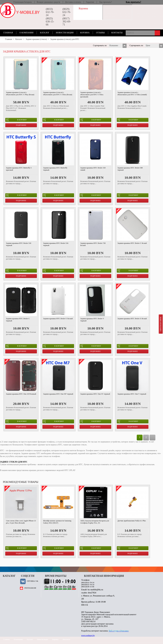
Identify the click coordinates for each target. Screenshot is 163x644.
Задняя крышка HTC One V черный (132, 394)
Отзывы (100, 33)
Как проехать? (106, 2)
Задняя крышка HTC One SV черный (95, 394)
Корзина (85, 33)
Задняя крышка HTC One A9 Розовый (21, 394)
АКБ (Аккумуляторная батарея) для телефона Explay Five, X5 (95, 522)
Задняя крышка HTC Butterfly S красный (19, 169)
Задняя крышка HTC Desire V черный (92, 320)
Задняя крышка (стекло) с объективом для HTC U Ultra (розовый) (92, 95)
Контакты (117, 33)
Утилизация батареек (22, 2)
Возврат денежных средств (48, 2)
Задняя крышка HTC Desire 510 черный (19, 244)
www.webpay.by (88, 635)
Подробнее (21, 125)
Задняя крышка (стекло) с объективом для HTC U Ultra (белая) (58, 94)
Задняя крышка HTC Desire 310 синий (93, 169)
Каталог (45, 33)
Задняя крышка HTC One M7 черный (58, 394)
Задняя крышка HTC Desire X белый (132, 319)
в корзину (16, 120)
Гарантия (90, 2)
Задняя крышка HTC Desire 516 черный (56, 244)
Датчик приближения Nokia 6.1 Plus (132, 521)
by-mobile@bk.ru (95, 590)
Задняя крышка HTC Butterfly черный (55, 169)
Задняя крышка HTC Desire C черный (18, 320)
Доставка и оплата (73, 2)
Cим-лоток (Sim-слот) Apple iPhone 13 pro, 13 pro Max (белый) (21, 522)
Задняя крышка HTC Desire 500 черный (130, 169)
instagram (30, 588)
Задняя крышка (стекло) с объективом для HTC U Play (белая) (20, 94)
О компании (27, 33)
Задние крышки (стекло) (36, 39)
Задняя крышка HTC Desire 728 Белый (93, 244)
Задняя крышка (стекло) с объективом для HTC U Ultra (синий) (132, 94)
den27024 (92, 593)
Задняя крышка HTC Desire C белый (132, 243)
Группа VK (33, 581)
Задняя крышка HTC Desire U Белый (58, 319)
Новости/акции (65, 33)
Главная (8, 33)
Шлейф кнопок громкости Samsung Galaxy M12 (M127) (57, 522)
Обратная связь (161, 324)
